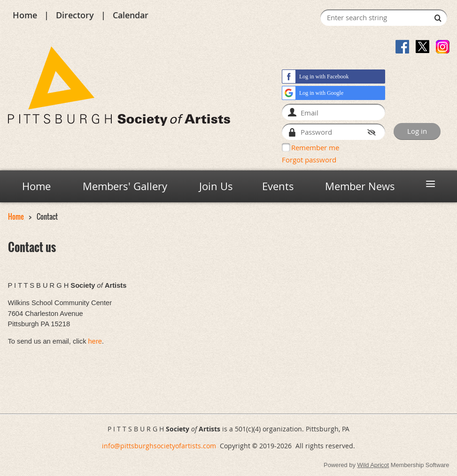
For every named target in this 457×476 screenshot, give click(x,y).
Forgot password (309, 160)
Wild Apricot (373, 465)
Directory (75, 15)
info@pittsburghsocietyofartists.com (159, 446)
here (95, 341)
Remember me (315, 147)
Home (25, 15)
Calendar (131, 15)
